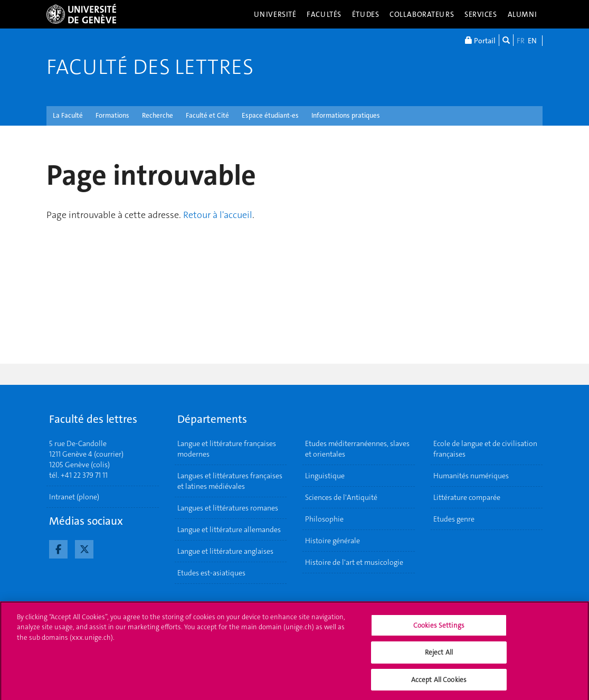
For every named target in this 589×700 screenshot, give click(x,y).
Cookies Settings (439, 628)
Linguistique (325, 476)
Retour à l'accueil (218, 215)
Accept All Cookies (439, 683)
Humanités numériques (471, 476)
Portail (480, 40)
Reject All (439, 656)
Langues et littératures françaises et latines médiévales (230, 481)
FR (521, 41)
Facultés (324, 14)
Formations (112, 115)
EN (532, 41)
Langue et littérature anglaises (225, 551)
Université (275, 14)
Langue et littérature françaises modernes (227, 449)
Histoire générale (332, 541)
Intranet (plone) (74, 497)
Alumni (522, 14)
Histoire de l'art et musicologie (354, 562)
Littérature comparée (467, 497)
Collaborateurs (422, 14)
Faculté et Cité (207, 115)
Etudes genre (454, 519)
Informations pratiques (346, 115)
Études (365, 14)
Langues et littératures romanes (228, 508)
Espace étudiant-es (270, 115)
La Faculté (68, 115)
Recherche (158, 115)
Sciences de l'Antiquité (341, 497)
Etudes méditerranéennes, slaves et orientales (357, 449)
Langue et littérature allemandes (229, 529)
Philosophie (324, 519)
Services (481, 14)
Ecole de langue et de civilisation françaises (485, 449)
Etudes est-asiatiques (211, 573)
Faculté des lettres (150, 67)
